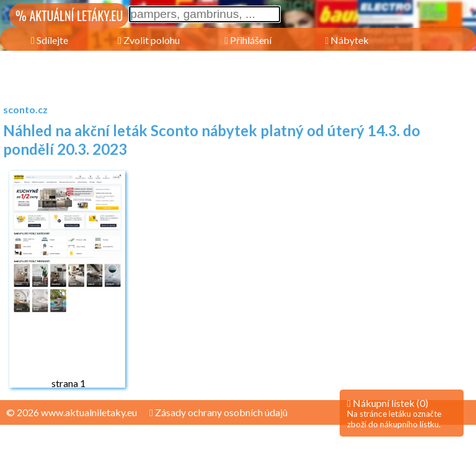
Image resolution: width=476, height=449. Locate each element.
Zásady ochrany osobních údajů (218, 412)
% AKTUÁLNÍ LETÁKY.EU (69, 15)
